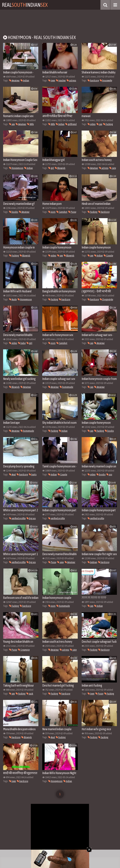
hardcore (93, 80)
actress (71, 80)
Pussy (72, 212)
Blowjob (60, 168)
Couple (108, 256)
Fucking (108, 124)
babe (22, 343)
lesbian (92, 562)
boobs (14, 212)
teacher (61, 80)
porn (52, 212)
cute (113, 168)
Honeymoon (16, 168)
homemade (66, 387)
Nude (13, 299)
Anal (12, 474)
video (92, 124)
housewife (106, 80)
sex (12, 124)
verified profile (17, 518)
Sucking (103, 737)
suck (30, 694)
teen (52, 80)
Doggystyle (106, 299)
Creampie (24, 650)
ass (109, 474)
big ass (31, 518)
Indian (25, 80)
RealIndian (25, 5)
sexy (60, 562)
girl (51, 168)
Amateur (14, 80)
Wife (30, 124)
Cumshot (62, 212)
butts (33, 474)
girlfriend (71, 124)
